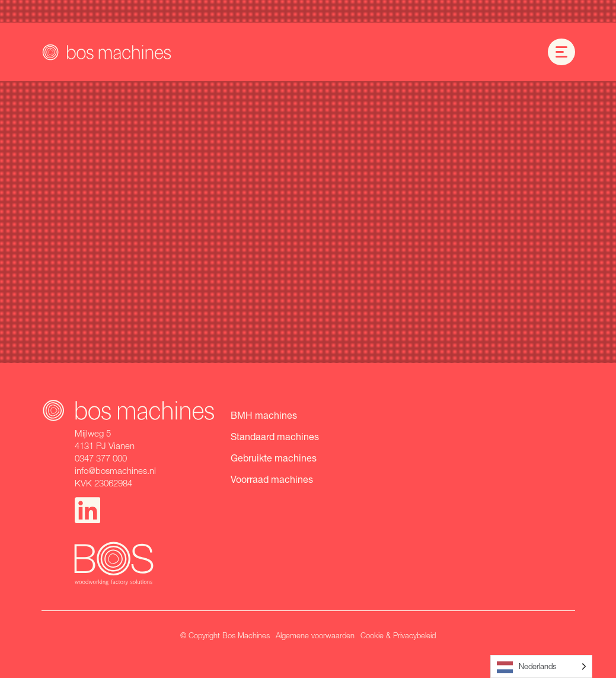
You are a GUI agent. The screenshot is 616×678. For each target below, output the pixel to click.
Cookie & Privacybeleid (398, 635)
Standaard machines (275, 436)
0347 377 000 (101, 458)
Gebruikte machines (274, 458)
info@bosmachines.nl (115, 470)
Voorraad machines (272, 479)
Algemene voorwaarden (315, 635)
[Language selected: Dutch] (541, 666)
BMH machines (264, 415)
